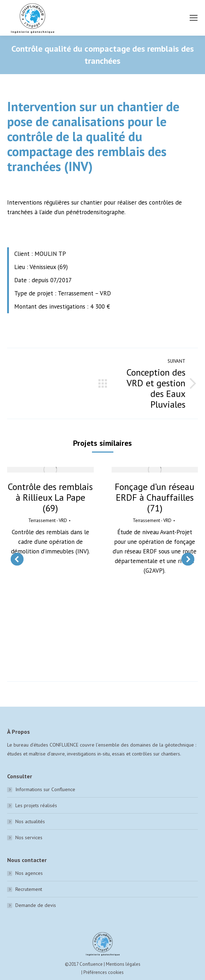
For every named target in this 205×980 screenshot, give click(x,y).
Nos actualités (30, 821)
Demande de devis (36, 905)
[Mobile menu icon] (194, 18)
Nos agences (29, 873)
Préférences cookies (104, 972)
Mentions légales (123, 964)
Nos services (29, 837)
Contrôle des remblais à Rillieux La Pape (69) (50, 497)
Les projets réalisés (36, 805)
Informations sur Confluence (45, 789)
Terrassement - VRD (48, 520)
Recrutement (29, 889)
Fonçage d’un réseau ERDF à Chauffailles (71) (155, 497)
